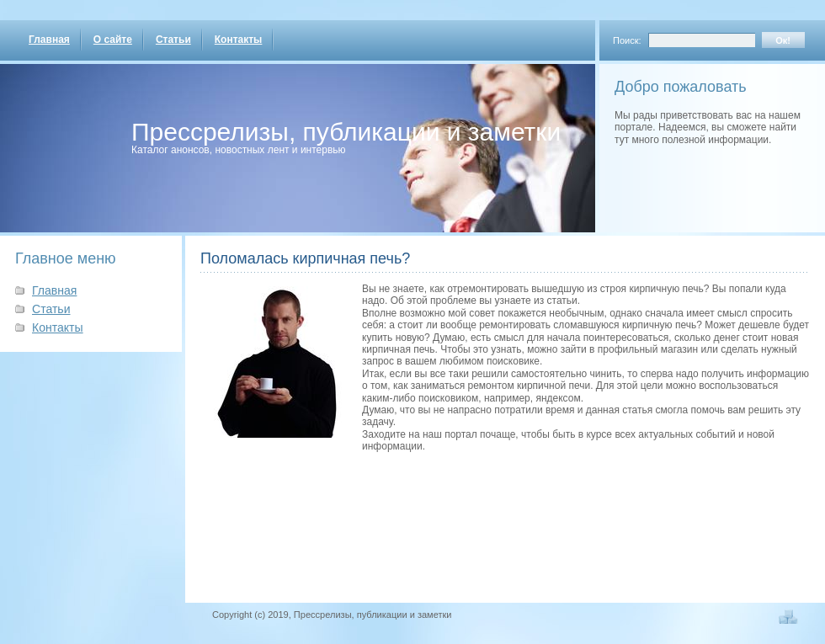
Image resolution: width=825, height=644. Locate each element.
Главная (49, 40)
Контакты (239, 40)
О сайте (113, 40)
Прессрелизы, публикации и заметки (346, 132)
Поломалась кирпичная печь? (305, 258)
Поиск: (627, 40)
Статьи (173, 40)
